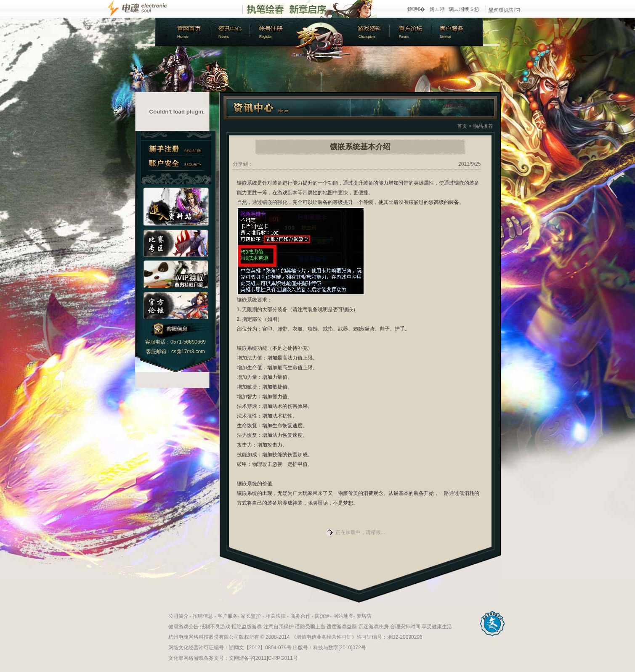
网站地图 (343, 616)
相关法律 (276, 616)
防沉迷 (322, 616)
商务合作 (300, 616)
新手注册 (176, 149)
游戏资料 (369, 32)
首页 (462, 126)
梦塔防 (364, 616)
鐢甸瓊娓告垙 (504, 10)
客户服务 (458, 32)
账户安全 (176, 163)
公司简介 (178, 616)
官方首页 (181, 32)
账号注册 (271, 32)
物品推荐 (483, 126)
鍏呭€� (416, 9)
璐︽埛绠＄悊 (464, 9)
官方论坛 (412, 32)
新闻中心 (228, 32)
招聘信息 (203, 616)
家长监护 (251, 616)
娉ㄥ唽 (437, 9)
